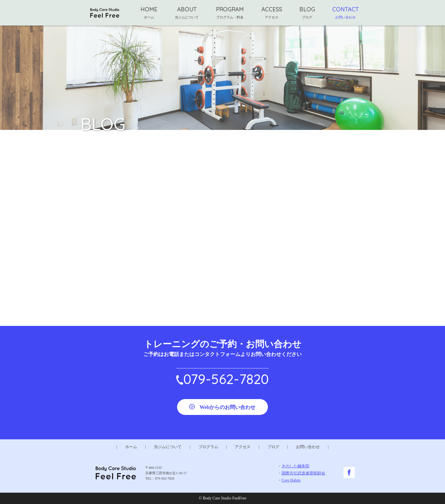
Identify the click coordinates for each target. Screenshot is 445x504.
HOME (149, 12)
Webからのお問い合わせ (227, 407)
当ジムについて (168, 447)
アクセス (243, 447)
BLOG (307, 12)
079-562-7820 (226, 379)
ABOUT (187, 12)
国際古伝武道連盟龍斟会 (303, 473)
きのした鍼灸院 (295, 466)
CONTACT (346, 12)
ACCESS (272, 12)
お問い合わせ (308, 447)
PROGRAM (230, 12)
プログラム (208, 447)
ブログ (273, 447)
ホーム (131, 447)
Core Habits (291, 480)
